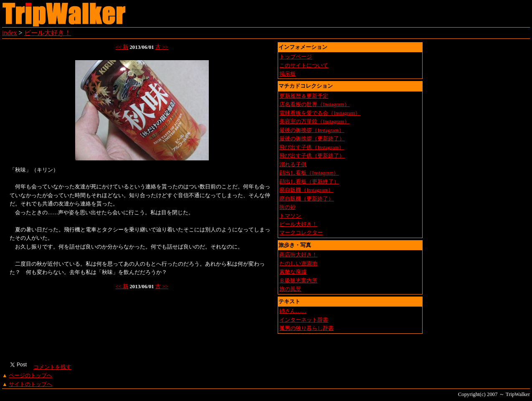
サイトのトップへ (30, 384)
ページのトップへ (30, 376)
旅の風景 (290, 289)
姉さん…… (293, 311)
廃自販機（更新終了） (307, 199)
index (10, 33)
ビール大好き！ (48, 33)
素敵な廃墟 (293, 272)
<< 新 (122, 47)
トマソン (290, 216)
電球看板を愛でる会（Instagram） (320, 113)
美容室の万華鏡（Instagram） (314, 122)
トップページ (296, 57)
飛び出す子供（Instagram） (312, 147)
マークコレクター (301, 233)
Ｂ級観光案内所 (298, 281)
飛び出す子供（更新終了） (312, 156)
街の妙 (288, 207)
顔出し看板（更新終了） (309, 182)
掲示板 (288, 74)
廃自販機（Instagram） (306, 190)
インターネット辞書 (304, 320)
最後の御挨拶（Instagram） (312, 130)
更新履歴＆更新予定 (304, 96)
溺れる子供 (293, 165)
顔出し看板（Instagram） (309, 173)
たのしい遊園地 (298, 264)
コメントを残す (52, 367)
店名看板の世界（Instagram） (314, 104)
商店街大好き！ (298, 255)
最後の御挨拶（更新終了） (312, 139)
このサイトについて (304, 66)
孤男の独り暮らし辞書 (307, 328)
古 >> (162, 47)
